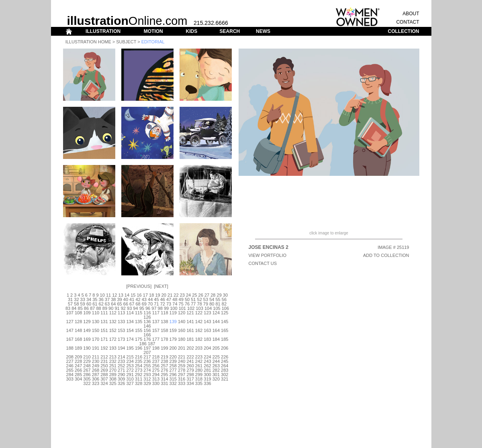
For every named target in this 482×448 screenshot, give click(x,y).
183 (207, 339)
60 (89, 304)
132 (113, 322)
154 (130, 330)
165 (225, 330)
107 (70, 313)
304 (78, 379)
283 (225, 370)
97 (154, 308)
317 (190, 379)
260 (190, 366)
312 (147, 379)
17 (145, 295)
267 (87, 370)
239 (173, 361)
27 (207, 295)
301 (216, 375)
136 (147, 322)
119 (173, 313)
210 (87, 357)
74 (175, 304)
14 (127, 295)
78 (200, 304)
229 (87, 361)
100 (174, 308)
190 (87, 348)
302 (225, 375)
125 (225, 313)
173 (121, 339)
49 (181, 299)
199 (164, 348)
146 (147, 326)
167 (70, 339)
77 (193, 304)
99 (166, 308)
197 (147, 348)
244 (216, 361)
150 (96, 330)
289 (113, 375)
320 (216, 379)
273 (139, 370)
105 (216, 308)
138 (164, 322)
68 (138, 304)
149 (87, 330)
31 (70, 299)
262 (207, 366)
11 (108, 295)
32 (76, 299)
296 (173, 375)
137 (156, 322)
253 (130, 366)
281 (207, 370)
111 (104, 313)
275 (156, 370)
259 (182, 366)
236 (147, 361)
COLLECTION (404, 31)
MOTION (153, 31)
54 (212, 299)
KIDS (191, 31)
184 (216, 339)
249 (96, 366)
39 (119, 299)
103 (199, 308)
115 (139, 313)
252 (121, 366)
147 (70, 330)
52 (200, 299)
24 (188, 295)
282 (216, 370)
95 (142, 308)
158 (164, 330)
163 (207, 330)
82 (224, 304)
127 (70, 322)
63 (107, 304)
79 (206, 304)
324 (104, 383)
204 (207, 348)
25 (194, 295)
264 (225, 366)
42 (138, 299)
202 (190, 348)
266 (78, 370)
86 (86, 308)
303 (70, 379)
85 (80, 308)
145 (225, 322)
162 (199, 330)
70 (150, 304)
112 (113, 313)
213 (113, 357)
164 (216, 330)
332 (173, 383)
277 (173, 370)
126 (147, 317)
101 (182, 308)
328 (139, 383)
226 (225, 357)
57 (70, 304)
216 (139, 357)
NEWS (263, 31)
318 (199, 379)
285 (78, 375)
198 (156, 348)
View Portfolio (268, 255)
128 (78, 322)
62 (101, 304)
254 (139, 366)
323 (96, 383)
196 (139, 348)
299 (199, 375)
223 (199, 357)
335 (199, 383)
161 (190, 330)
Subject (126, 42)
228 (78, 361)
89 (105, 308)
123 (207, 313)
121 (190, 313)
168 (78, 339)
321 (225, 379)
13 (121, 295)
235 (139, 361)
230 (96, 361)
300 (207, 375)
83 (68, 308)
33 (83, 299)
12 (114, 295)
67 (132, 304)
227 (70, 361)
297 (182, 375)
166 (147, 335)
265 (70, 370)
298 (190, 375)
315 (173, 379)
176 (147, 339)
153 (121, 330)
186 (143, 344)
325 (113, 383)
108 (78, 313)
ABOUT (411, 14)
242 (199, 361)
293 (147, 375)
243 (207, 361)
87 (92, 308)
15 (133, 295)
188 (70, 348)
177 (156, 339)
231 (104, 361)
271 (121, 370)
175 (139, 339)
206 (225, 348)
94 (135, 308)
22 (176, 295)
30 (225, 295)
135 (139, 322)
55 (218, 299)
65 (119, 304)
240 (182, 361)
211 (96, 357)
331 (164, 383)
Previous (139, 286)
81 (218, 304)
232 (113, 361)
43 (144, 299)
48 (175, 299)
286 (87, 375)
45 (156, 299)
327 (130, 383)
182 (199, 339)
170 (96, 339)
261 (199, 366)
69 (144, 304)
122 (199, 313)
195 (130, 348)
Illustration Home (88, 42)
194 (121, 348)
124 (216, 313)
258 (173, 366)
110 (96, 313)
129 (87, 322)
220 (173, 357)
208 (70, 357)
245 (225, 361)
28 (213, 295)
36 (101, 299)
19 (157, 295)
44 (150, 299)
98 (160, 308)
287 (96, 375)
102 (191, 308)
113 (121, 313)
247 (78, 366)
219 (164, 357)
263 (216, 366)
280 (199, 370)
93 (129, 308)
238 (164, 361)
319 (207, 379)
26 (201, 295)
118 (164, 313)
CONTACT (407, 22)
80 (212, 304)
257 (164, 366)
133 (121, 322)
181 (190, 339)
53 (206, 299)
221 (182, 357)
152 (113, 330)
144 (216, 322)
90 (111, 308)
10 (102, 295)
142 (199, 322)
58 (76, 304)
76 (187, 304)
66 (126, 304)
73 (169, 304)
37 (107, 299)
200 (173, 348)
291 (130, 375)
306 (96, 379)
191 (96, 348)
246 (70, 366)
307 (104, 379)
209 (78, 357)
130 (96, 322)
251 (113, 366)
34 (89, 299)
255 (147, 366)
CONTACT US (263, 263)
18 (151, 295)
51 (193, 299)
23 (182, 295)
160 (182, 330)
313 (156, 379)
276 (164, 370)
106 (225, 308)
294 (156, 375)
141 (190, 322)
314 (164, 379)
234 (130, 361)
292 (139, 375)
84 (74, 308)
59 (83, 304)
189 (78, 348)
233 (121, 361)
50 (187, 299)
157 (156, 330)
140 (182, 322)
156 (147, 330)
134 (130, 322)
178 (164, 339)
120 (182, 313)
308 (113, 379)
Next (161, 286)
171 (104, 339)
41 (132, 299)
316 (182, 379)
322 (87, 383)
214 (121, 357)
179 (173, 339)
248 (87, 366)
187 (151, 344)
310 (130, 379)
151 (104, 330)
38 (113, 299)
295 (164, 375)
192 (104, 348)
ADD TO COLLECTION (386, 255)
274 (147, 370)
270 (113, 370)
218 (156, 357)
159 (173, 330)
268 (96, 370)
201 (182, 348)
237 (156, 361)
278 (182, 370)
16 (139, 295)
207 (147, 352)
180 (182, 339)
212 (104, 357)
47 (169, 299)
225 (216, 357)
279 (190, 370)
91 (117, 308)
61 (95, 304)
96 (148, 308)
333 (182, 383)
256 (156, 366)
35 (95, 299)
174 (130, 339)
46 (163, 299)
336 (207, 383)
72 (163, 304)
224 (207, 357)
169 (87, 339)
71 (156, 304)
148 (78, 330)
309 (121, 379)
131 (104, 322)
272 (130, 370)
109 (87, 313)
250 (104, 366)
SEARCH (230, 31)
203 (199, 348)
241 (190, 361)
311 (139, 379)
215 (130, 357)
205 (216, 348)
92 (123, 308)
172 (113, 339)
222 (190, 357)
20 (164, 295)
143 (207, 322)
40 (126, 299)
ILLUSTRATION (103, 31)
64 (113, 304)
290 (121, 375)
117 (156, 313)
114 (130, 313)
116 (147, 313)
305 (87, 379)
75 (181, 304)
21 (170, 295)
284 (70, 375)
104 (208, 308)
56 (224, 299)
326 (121, 383)
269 (104, 370)
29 (219, 295)
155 (139, 330)
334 (190, 383)
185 (225, 339)
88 (98, 308)
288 (104, 375)
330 (156, 383)
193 (113, 348)
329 (147, 383)
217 (147, 357)
